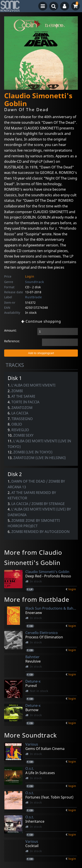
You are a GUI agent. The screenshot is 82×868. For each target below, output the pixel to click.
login (72, 589)
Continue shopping (41, 321)
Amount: (10, 330)
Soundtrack (35, 282)
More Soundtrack (31, 735)
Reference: (12, 341)
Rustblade (34, 297)
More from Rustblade (37, 599)
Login (30, 276)
